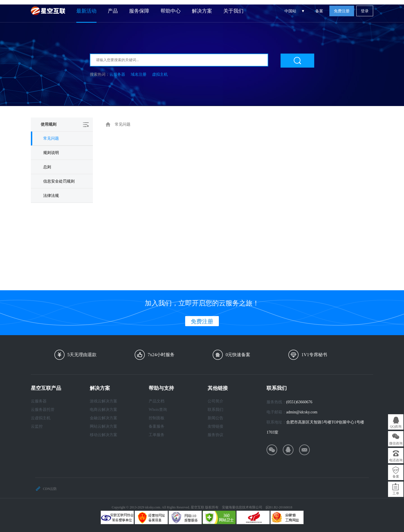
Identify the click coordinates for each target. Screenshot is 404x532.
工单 (396, 493)
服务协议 (215, 435)
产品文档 (157, 401)
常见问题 (51, 138)
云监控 (37, 426)
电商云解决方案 (104, 410)
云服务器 (117, 74)
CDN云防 (50, 489)
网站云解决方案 (104, 426)
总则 (47, 167)
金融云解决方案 (104, 418)
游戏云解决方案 (104, 401)
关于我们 (233, 11)
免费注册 (342, 11)
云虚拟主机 (41, 418)
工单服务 (157, 435)
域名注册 (139, 74)
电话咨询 (396, 460)
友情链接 (215, 426)
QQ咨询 (396, 427)
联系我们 (215, 410)
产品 (113, 11)
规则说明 (51, 153)
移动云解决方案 (104, 435)
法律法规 (51, 196)
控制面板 (157, 418)
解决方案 (202, 11)
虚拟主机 (160, 74)
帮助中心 (171, 11)
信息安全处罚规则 (59, 181)
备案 (319, 11)
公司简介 (215, 401)
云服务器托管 (43, 410)
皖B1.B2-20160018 (279, 507)
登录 (365, 11)
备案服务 (157, 426)
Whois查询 (158, 410)
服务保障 (139, 11)
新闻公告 (215, 418)
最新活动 (86, 11)
